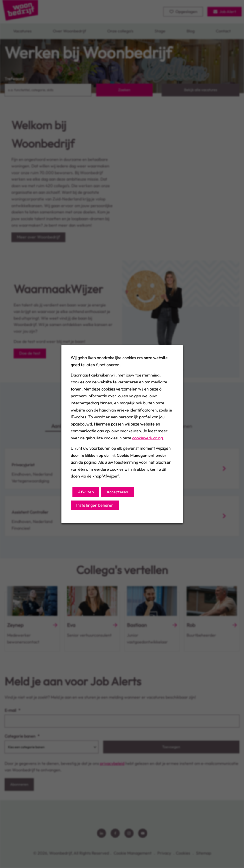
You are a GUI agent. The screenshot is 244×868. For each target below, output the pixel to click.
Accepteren (117, 493)
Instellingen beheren (95, 506)
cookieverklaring (147, 439)
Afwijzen (86, 493)
